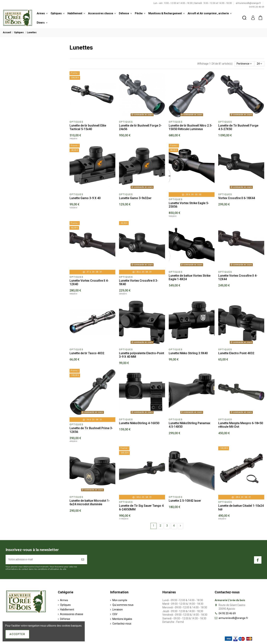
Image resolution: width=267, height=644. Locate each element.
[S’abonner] (83, 559)
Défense (65, 619)
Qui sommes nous (123, 605)
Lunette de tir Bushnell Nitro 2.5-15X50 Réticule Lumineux (191, 127)
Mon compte (120, 600)
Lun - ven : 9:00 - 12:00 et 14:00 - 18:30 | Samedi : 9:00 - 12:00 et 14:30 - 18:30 (193, 3)
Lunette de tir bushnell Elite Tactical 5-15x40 (88, 127)
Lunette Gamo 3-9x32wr (135, 198)
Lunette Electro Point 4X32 (236, 353)
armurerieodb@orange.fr (249, 3)
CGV (115, 614)
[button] (42, 13)
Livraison (118, 609)
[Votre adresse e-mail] (42, 559)
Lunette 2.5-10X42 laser (185, 501)
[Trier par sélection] (244, 64)
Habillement (67, 609)
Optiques (65, 605)
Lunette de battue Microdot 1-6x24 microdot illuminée (90, 502)
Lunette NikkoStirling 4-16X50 (139, 423)
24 (259, 64)
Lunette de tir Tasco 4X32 (87, 353)
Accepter (17, 634)
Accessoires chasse (72, 614)
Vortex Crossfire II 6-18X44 (237, 198)
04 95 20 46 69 (257, 7)
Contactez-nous (122, 624)
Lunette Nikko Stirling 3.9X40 (188, 353)
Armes (64, 600)
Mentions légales (122, 619)
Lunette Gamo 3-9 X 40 (85, 198)
